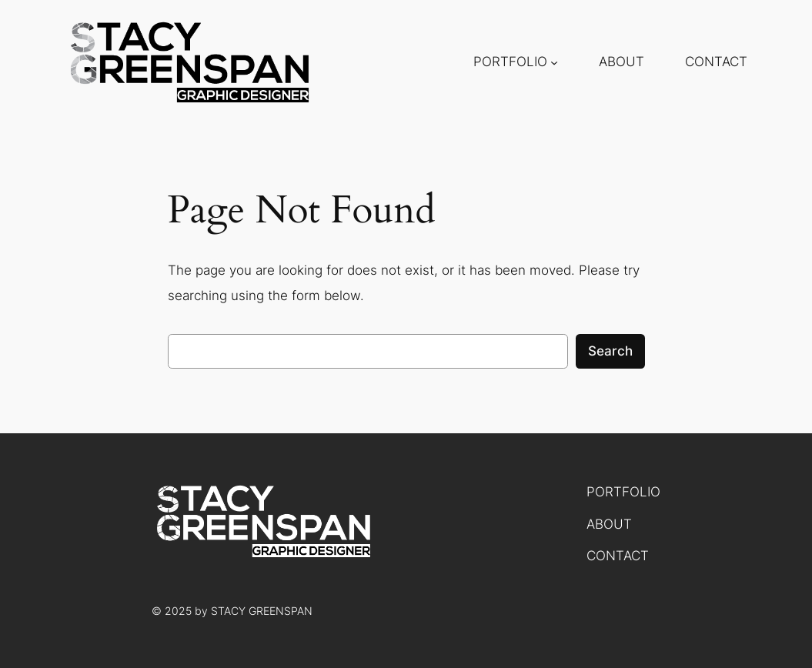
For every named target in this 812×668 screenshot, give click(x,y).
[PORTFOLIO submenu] (554, 62)
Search (610, 351)
